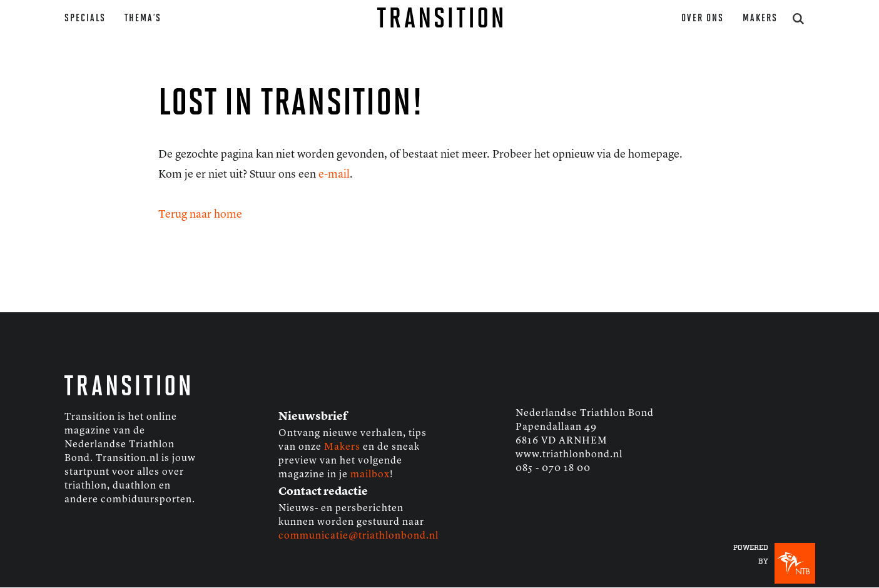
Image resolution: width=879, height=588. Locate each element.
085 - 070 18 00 (553, 469)
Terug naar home (200, 215)
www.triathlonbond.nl (569, 455)
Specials (85, 18)
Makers (760, 18)
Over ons (703, 18)
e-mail (334, 175)
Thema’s (143, 18)
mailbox (370, 475)
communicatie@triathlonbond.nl (358, 536)
